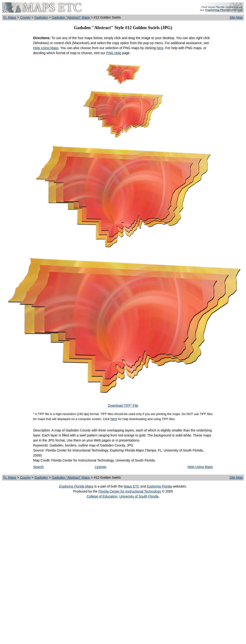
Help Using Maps (46, 48)
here (160, 48)
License (101, 467)
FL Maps (10, 17)
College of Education (102, 496)
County (25, 17)
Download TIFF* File (123, 405)
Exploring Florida (159, 486)
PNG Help (114, 53)
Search (38, 467)
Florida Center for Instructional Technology (130, 491)
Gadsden (41, 17)
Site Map (236, 17)
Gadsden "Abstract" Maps (71, 17)
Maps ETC (132, 486)
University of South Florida (139, 496)
